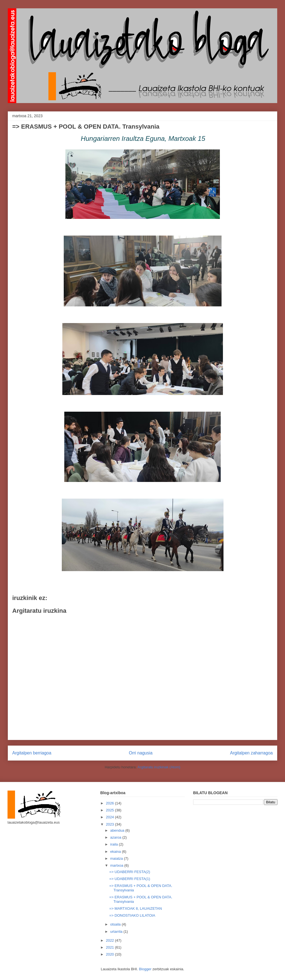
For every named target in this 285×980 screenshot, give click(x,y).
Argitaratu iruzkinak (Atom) (159, 767)
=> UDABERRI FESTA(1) (130, 879)
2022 (110, 940)
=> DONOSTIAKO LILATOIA (132, 915)
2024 (110, 817)
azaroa (116, 837)
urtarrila (117, 932)
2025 (110, 810)
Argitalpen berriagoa (32, 753)
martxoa (117, 865)
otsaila (116, 924)
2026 (110, 803)
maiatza (117, 858)
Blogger (145, 969)
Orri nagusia (141, 753)
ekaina (116, 852)
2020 (110, 954)
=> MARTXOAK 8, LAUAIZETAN (136, 908)
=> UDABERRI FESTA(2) (130, 872)
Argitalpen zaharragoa (251, 753)
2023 (110, 824)
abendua (118, 830)
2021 (110, 947)
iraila (115, 844)
